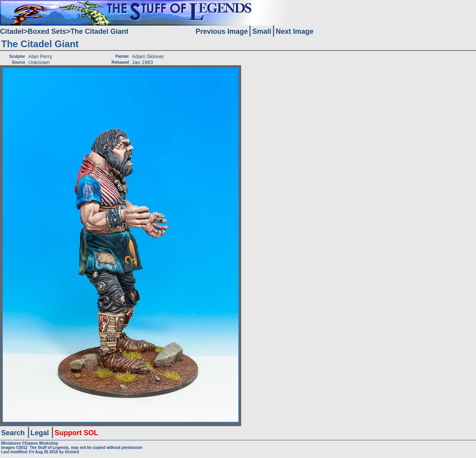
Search (13, 433)
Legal (40, 433)
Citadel (12, 31)
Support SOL (76, 433)
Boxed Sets (47, 31)
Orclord (72, 452)
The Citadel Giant (99, 31)
